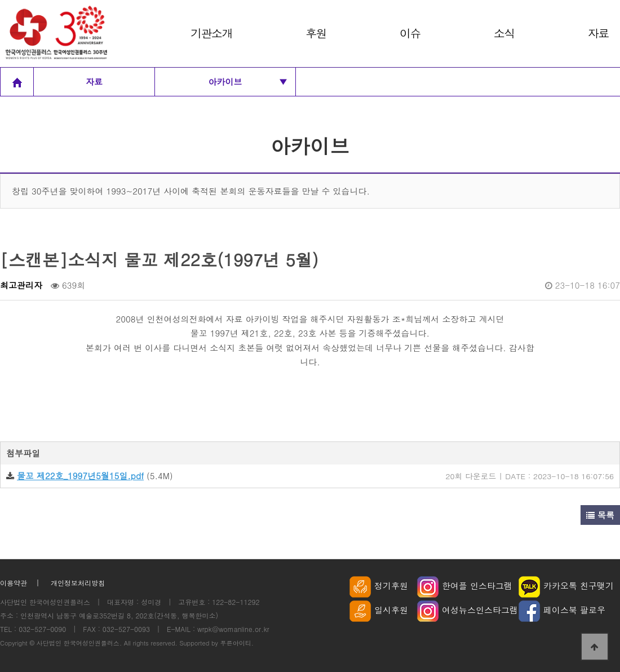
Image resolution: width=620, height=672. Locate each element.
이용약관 (14, 583)
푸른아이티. (237, 643)
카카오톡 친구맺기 (566, 585)
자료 (598, 33)
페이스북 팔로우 (562, 610)
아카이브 (248, 82)
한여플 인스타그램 (465, 585)
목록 (600, 515)
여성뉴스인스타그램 (468, 610)
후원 (316, 33)
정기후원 (379, 585)
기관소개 (211, 33)
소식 (504, 33)
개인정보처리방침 (78, 583)
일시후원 (379, 610)
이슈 (410, 33)
